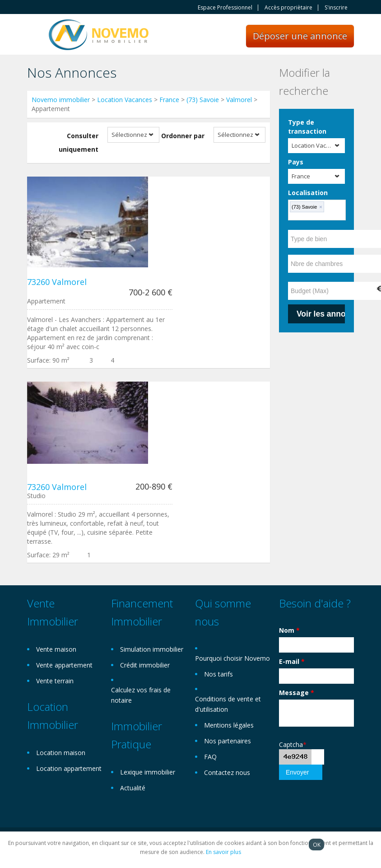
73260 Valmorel (57, 282)
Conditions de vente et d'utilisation (228, 704)
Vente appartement (64, 665)
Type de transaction (307, 127)
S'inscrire (336, 8)
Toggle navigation (35, 35)
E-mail (292, 661)
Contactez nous (227, 772)
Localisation (308, 193)
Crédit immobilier (145, 665)
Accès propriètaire (288, 8)
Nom (289, 630)
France (169, 100)
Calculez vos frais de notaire (141, 695)
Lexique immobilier (148, 772)
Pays (296, 162)
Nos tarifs (218, 674)
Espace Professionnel (225, 8)
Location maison (61, 753)
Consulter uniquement (79, 142)
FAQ (210, 757)
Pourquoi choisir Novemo (232, 658)
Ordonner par (183, 136)
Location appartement (69, 768)
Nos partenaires (228, 741)
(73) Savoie (203, 100)
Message (297, 693)
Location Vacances (125, 100)
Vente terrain (55, 681)
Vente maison (56, 649)
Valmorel (239, 100)
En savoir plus (223, 852)
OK (317, 845)
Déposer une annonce (300, 36)
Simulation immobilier (152, 649)
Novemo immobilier (61, 100)
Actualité (133, 788)
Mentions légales (229, 725)
